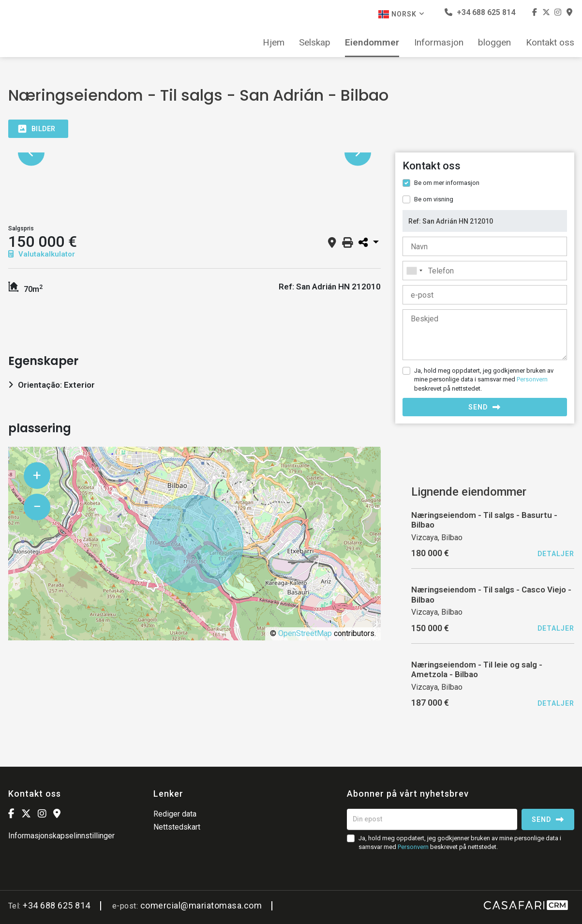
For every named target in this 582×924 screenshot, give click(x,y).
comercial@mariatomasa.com (201, 905)
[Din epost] (432, 819)
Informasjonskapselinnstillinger (61, 836)
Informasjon (439, 43)
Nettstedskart (177, 827)
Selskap (315, 43)
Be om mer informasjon (447, 183)
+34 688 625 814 (480, 12)
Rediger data (175, 814)
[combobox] (485, 271)
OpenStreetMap (305, 633)
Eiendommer (372, 43)
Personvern (532, 379)
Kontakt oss (550, 43)
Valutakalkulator (42, 254)
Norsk (402, 14)
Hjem (274, 43)
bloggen (494, 43)
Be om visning (434, 199)
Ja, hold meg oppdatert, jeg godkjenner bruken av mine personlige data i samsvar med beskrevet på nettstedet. (484, 379)
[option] (194, 153)
